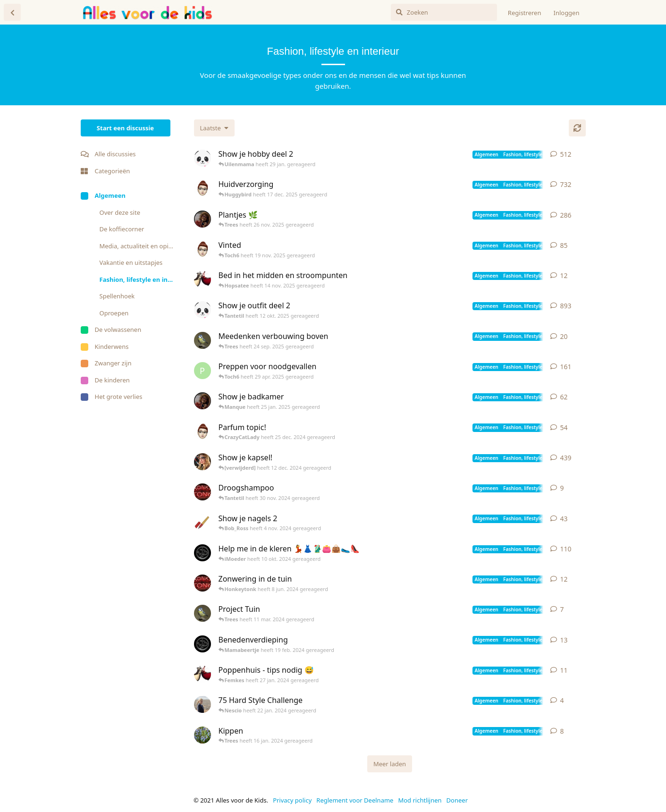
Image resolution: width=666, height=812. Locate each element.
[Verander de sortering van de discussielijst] (214, 128)
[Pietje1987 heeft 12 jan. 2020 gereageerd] (202, 371)
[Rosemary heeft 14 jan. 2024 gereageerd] (202, 735)
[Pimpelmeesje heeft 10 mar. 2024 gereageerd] (202, 613)
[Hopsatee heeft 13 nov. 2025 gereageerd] (202, 279)
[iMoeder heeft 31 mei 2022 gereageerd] (202, 249)
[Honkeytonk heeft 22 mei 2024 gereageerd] (202, 583)
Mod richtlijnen (420, 800)
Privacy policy (292, 800)
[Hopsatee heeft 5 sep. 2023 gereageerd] (202, 674)
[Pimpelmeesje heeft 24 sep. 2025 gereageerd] (202, 340)
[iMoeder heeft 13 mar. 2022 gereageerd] (202, 431)
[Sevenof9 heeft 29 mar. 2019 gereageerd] (202, 462)
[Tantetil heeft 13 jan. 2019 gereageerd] (202, 401)
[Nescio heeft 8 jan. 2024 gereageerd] (202, 704)
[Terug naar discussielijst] (12, 12)
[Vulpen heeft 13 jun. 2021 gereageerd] (202, 523)
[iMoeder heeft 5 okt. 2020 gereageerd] (202, 188)
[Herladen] (577, 128)
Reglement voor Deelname (355, 800)
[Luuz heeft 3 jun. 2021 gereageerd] (202, 158)
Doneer (457, 800)
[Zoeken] (444, 12)
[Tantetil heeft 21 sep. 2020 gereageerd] (202, 219)
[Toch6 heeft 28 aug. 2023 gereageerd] (202, 553)
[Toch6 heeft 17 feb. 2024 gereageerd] (202, 644)
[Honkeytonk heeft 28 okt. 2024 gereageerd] (202, 492)
